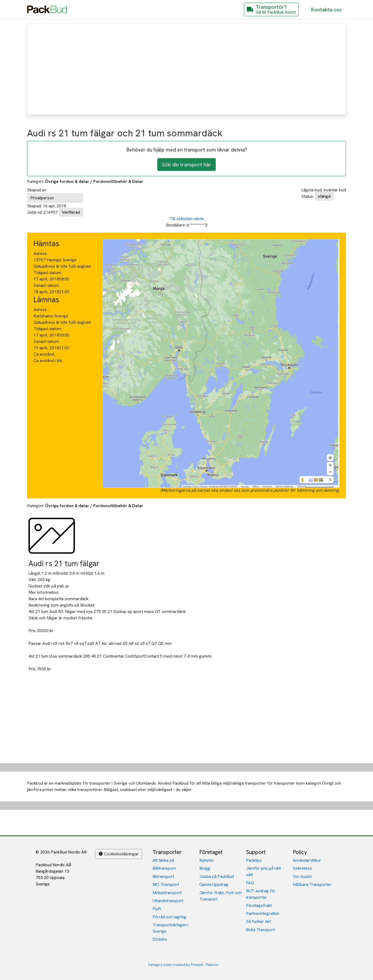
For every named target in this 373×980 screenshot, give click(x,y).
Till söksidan (181, 219)
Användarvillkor (307, 860)
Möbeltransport (167, 893)
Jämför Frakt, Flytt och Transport (220, 896)
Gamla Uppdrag (214, 884)
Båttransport (164, 868)
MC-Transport (166, 884)
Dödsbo (160, 939)
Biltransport (163, 876)
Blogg (205, 868)
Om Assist (302, 876)
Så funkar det (258, 921)
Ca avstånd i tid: (48, 361)
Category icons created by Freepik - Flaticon (183, 965)
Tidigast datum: (48, 273)
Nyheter (207, 860)
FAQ (250, 883)
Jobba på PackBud (217, 876)
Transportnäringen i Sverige (170, 928)
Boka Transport (260, 930)
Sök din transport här (186, 165)
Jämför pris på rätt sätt (263, 871)
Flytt (157, 909)
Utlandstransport (168, 901)
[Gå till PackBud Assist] (271, 9)
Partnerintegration (263, 913)
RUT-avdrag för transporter (261, 894)
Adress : (41, 253)
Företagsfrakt (259, 905)
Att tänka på (163, 860)
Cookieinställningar (119, 854)
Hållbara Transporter (312, 884)
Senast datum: (46, 285)
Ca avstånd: (45, 354)
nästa (199, 219)
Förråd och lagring (169, 917)
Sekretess (302, 868)
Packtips (254, 860)
